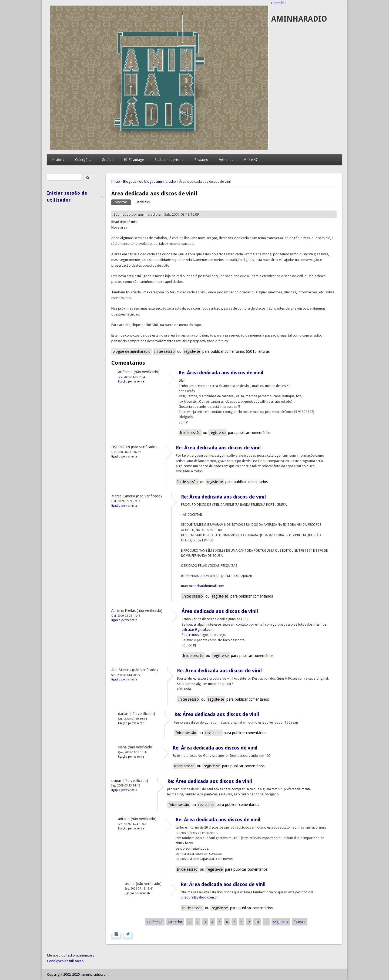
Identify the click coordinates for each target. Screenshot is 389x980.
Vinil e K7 (251, 160)
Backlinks (143, 202)
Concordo (338, 975)
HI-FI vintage (134, 160)
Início (116, 182)
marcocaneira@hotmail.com (203, 586)
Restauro (201, 160)
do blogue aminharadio (157, 182)
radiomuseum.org (81, 955)
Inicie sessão (165, 351)
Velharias (226, 160)
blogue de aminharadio (132, 351)
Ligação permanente (131, 381)
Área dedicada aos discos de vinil (220, 611)
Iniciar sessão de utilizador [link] (67, 197)
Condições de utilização (65, 961)
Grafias (108, 160)
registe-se (192, 351)
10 (257, 922)
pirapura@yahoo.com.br (199, 897)
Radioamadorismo (169, 160)
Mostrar (123, 202)
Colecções (83, 160)
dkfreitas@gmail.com (197, 630)
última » (300, 922)
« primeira (155, 922)
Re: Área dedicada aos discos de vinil (221, 373)
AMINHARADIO (299, 19)
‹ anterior (175, 922)
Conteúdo (279, 3)
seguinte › (281, 922)
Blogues (130, 182)
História (58, 160)
